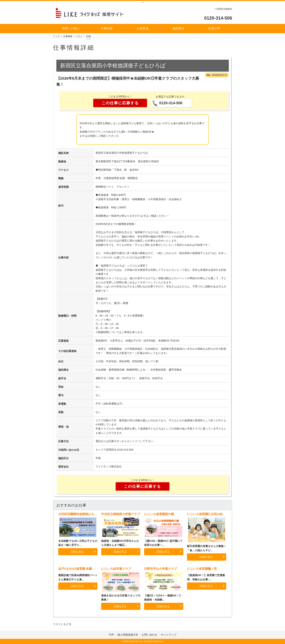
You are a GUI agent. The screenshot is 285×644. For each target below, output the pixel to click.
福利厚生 (178, 28)
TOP (111, 635)
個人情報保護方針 (128, 635)
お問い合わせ (149, 635)
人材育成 (143, 28)
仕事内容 (107, 28)
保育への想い (71, 28)
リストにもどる (62, 624)
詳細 (88, 36)
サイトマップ (169, 635)
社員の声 (214, 28)
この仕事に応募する (120, 103)
